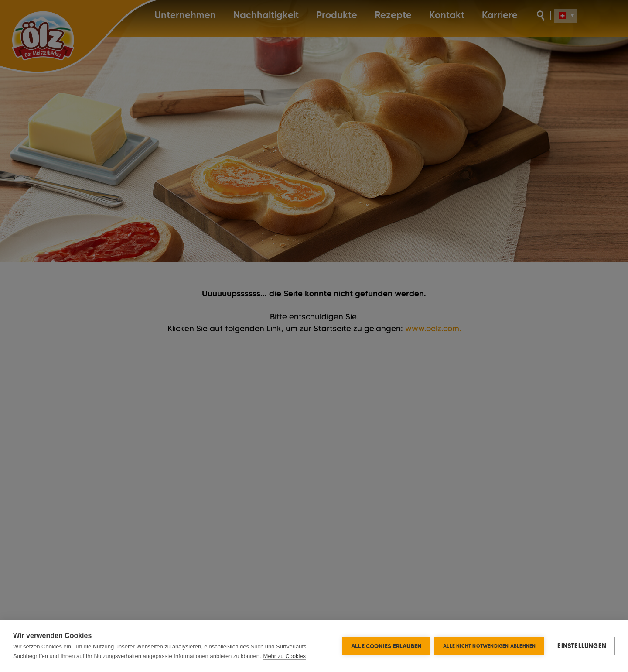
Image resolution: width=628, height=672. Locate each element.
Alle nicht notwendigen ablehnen (489, 646)
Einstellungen (582, 646)
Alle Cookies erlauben (386, 646)
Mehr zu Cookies (285, 656)
